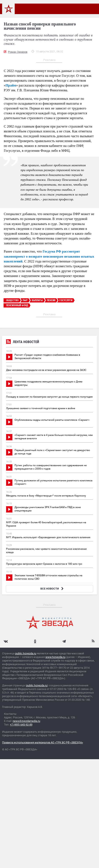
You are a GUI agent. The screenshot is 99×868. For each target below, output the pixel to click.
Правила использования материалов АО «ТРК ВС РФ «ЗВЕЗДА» (43, 742)
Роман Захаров (18, 52)
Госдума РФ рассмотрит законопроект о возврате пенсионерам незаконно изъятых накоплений (49, 256)
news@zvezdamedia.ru (26, 721)
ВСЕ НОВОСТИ (52, 589)
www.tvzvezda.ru (55, 657)
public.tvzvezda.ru (26, 653)
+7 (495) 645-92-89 (21, 725)
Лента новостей (23, 342)
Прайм (11, 85)
